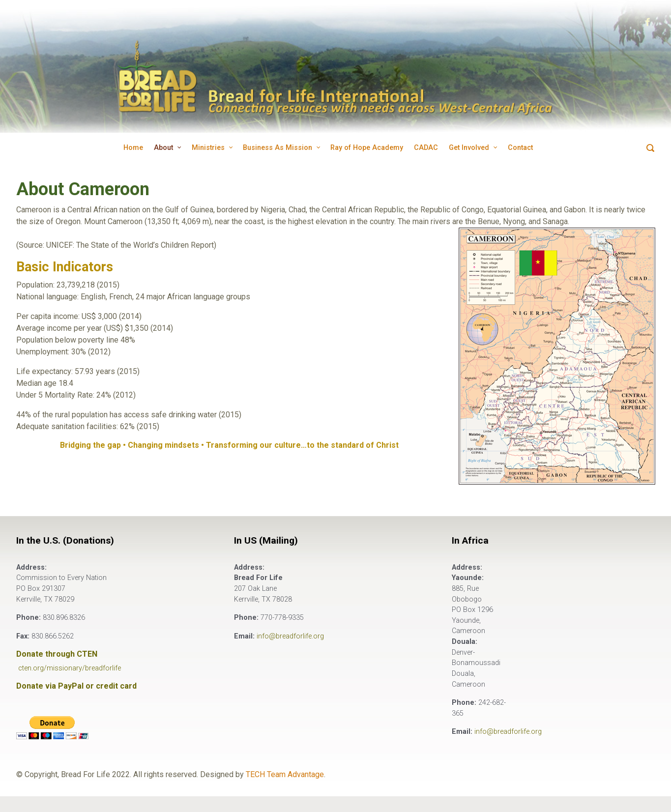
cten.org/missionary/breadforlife (70, 668)
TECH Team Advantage (285, 774)
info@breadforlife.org (290, 636)
